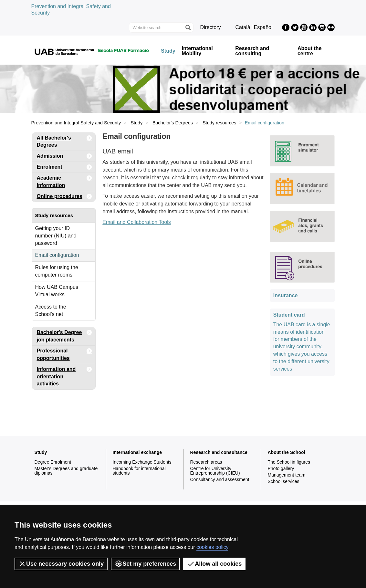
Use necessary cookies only (61, 564)
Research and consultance (219, 452)
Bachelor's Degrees (173, 123)
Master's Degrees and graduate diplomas (66, 471)
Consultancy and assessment (220, 479)
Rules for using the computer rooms (57, 271)
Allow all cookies (214, 564)
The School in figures (289, 462)
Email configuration (57, 255)
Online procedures (65, 197)
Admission (65, 156)
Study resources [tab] (54, 215)
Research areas (206, 462)
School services (284, 481)
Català (243, 27)
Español (263, 27)
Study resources (219, 123)
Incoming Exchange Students (142, 462)
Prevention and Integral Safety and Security (76, 123)
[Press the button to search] (188, 27)
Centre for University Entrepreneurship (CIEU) (215, 471)
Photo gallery (281, 468)
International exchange (137, 452)
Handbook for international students (139, 471)
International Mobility (197, 51)
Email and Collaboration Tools (136, 222)
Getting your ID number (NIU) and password (56, 236)
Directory (210, 27)
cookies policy (212, 547)
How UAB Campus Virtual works (57, 291)
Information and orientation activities (65, 375)
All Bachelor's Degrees (65, 140)
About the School (287, 452)
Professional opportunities (65, 353)
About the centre (310, 51)
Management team (287, 475)
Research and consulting (252, 51)
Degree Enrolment (53, 462)
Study (168, 51)
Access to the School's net (51, 310)
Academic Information (65, 180)
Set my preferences (145, 564)
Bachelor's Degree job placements (65, 335)
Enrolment (65, 167)
